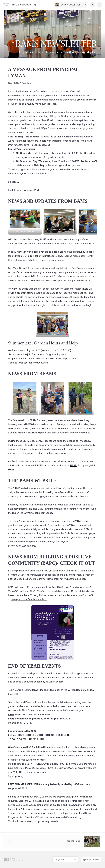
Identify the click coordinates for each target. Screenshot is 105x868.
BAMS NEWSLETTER (71, 5)
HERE (73, 465)
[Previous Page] (93, 5)
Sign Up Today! (16, 776)
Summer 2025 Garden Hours (34, 343)
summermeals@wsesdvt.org (66, 817)
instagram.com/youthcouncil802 (29, 599)
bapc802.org (31, 595)
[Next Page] (100, 5)
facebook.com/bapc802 (81, 595)
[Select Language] (65, 860)
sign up (41, 805)
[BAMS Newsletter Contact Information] (35, 5)
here (80, 509)
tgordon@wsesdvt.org (36, 362)
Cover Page (74, 841)
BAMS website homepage (38, 513)
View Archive (91, 860)
